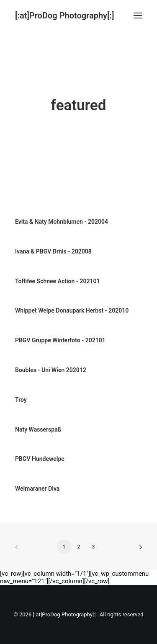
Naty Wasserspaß (38, 429)
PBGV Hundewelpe (40, 459)
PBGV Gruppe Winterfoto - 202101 (60, 340)
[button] (138, 16)
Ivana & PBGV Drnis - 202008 (53, 251)
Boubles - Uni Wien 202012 (51, 370)
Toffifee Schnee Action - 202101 (57, 281)
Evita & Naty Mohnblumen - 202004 (62, 222)
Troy (21, 400)
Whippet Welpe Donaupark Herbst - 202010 (72, 310)
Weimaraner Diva (37, 489)
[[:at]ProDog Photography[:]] (64, 16)
